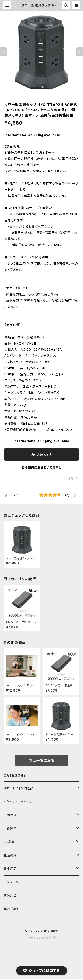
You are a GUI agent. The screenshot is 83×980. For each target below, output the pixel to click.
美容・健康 (11, 909)
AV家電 (9, 842)
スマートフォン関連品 (18, 788)
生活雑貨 (10, 855)
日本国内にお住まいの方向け (42, 467)
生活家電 (10, 815)
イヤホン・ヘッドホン (18, 802)
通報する (73, 478)
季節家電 (10, 828)
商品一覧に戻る (42, 761)
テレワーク (11, 882)
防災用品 (10, 895)
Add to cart (41, 454)
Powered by (42, 938)
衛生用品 (10, 869)
